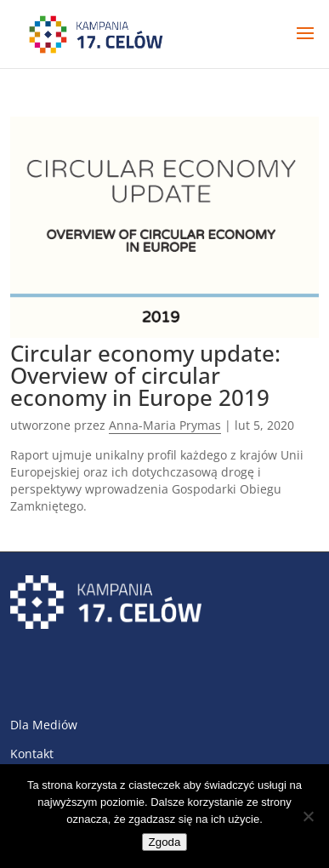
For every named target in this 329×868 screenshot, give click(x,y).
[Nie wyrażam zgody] (308, 816)
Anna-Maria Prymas (165, 425)
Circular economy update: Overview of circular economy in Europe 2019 (145, 375)
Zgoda (165, 842)
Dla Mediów (44, 725)
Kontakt (32, 754)
